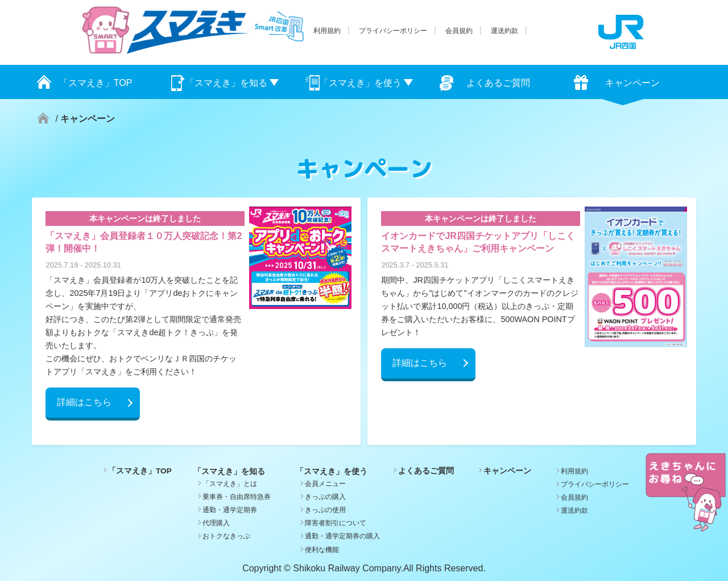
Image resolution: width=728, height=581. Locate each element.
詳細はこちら (84, 402)
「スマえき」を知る (226, 83)
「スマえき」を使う (361, 83)
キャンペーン (632, 83)
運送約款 (504, 31)
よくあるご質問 (498, 83)
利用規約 (327, 31)
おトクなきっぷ (226, 536)
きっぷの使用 (325, 510)
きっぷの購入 (325, 497)
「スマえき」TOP (96, 83)
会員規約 (459, 31)
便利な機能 (322, 550)
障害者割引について (336, 523)
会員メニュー (325, 484)
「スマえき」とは (230, 484)
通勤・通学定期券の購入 (342, 536)
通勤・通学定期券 (230, 510)
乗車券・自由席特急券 (237, 497)
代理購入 (216, 523)
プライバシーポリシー (393, 31)
